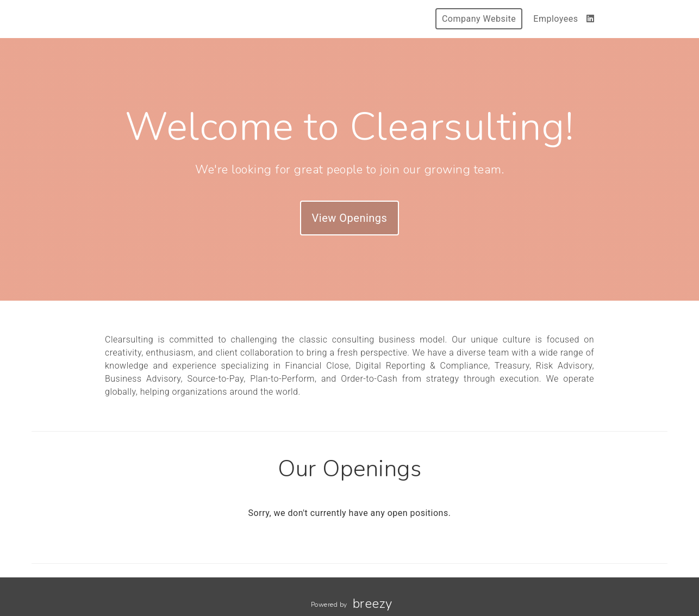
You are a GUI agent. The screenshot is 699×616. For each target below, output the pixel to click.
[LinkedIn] (591, 19)
